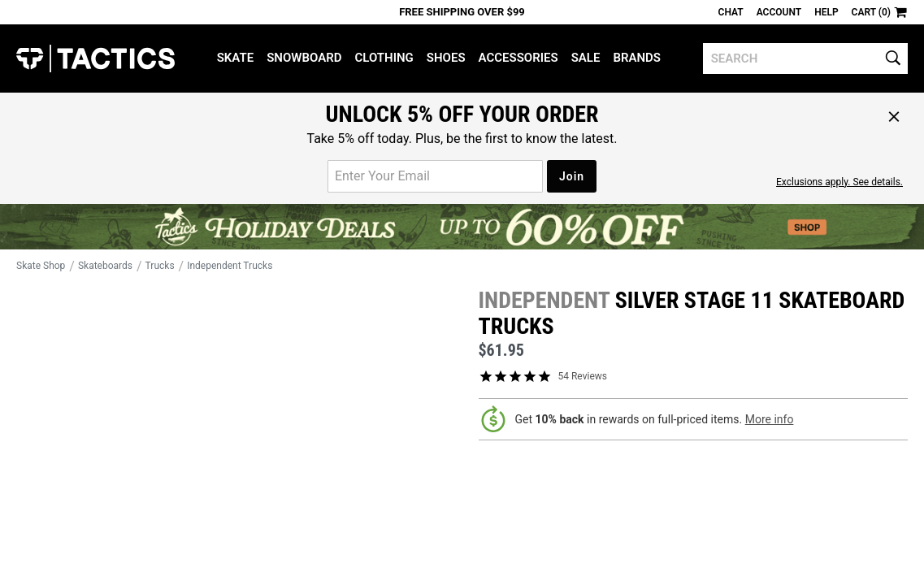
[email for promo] (435, 176)
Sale (586, 58)
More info (770, 419)
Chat (731, 12)
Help (826, 12)
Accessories (518, 58)
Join (572, 176)
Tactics (95, 58)
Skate (235, 58)
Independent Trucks (230, 266)
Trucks (160, 266)
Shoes (446, 58)
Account (779, 12)
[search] (805, 58)
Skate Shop (41, 266)
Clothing (384, 58)
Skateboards (105, 266)
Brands (637, 58)
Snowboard (304, 58)
